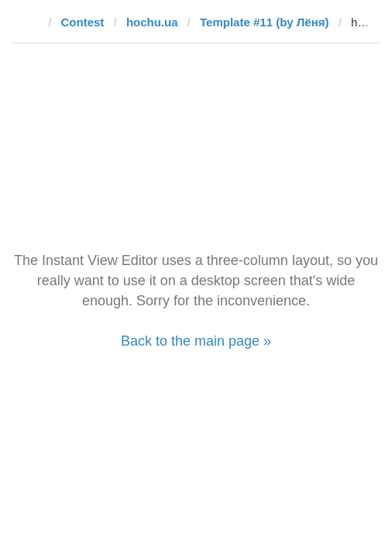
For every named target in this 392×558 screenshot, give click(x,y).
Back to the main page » (196, 341)
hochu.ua (152, 22)
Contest (83, 22)
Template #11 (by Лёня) (264, 22)
